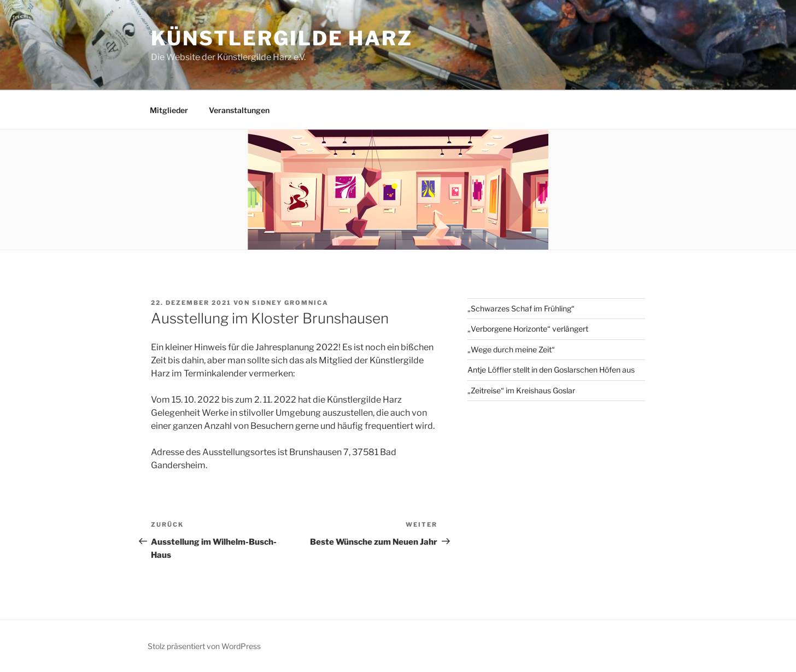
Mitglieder (169, 110)
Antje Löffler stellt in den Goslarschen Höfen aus (551, 370)
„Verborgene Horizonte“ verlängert (528, 329)
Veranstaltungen (239, 110)
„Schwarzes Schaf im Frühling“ (521, 308)
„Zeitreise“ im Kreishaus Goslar (521, 390)
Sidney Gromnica (290, 303)
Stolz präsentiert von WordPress (204, 646)
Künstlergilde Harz (282, 38)
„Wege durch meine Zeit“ (511, 349)
